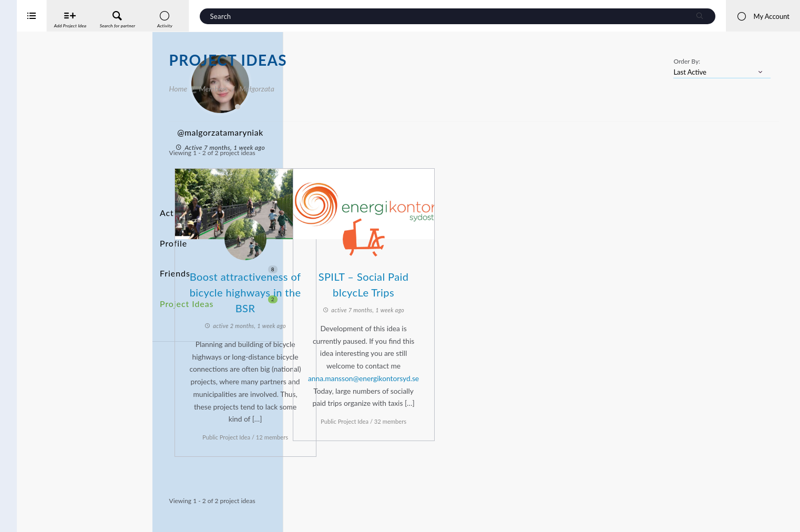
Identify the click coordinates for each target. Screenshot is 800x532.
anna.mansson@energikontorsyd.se (495, 374)
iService (32, 517)
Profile (172, 229)
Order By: (687, 61)
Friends (219, 248)
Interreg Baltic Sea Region (44, 508)
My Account (763, 16)
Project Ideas (219, 268)
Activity (174, 209)
